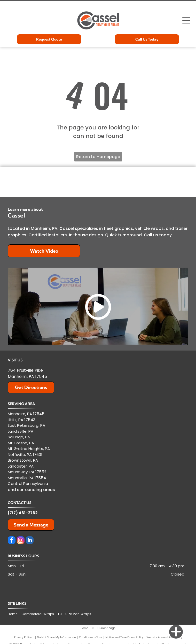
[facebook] (12, 541)
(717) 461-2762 (23, 513)
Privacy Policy (23, 637)
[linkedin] (30, 541)
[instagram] (21, 541)
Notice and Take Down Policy (124, 637)
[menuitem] (14, 614)
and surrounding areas (31, 490)
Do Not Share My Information (56, 637)
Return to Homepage (98, 157)
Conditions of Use (91, 637)
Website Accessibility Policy (164, 637)
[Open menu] (186, 20)
